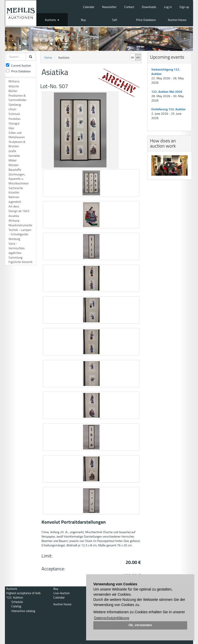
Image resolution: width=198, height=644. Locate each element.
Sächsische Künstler (16, 190)
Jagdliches (15, 253)
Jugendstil (15, 202)
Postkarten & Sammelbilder (18, 98)
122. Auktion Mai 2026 (167, 92)
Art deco (14, 206)
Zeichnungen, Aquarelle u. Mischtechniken (19, 179)
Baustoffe (15, 170)
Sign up (184, 7)
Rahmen (14, 197)
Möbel (13, 160)
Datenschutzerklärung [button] (112, 618)
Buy (83, 20)
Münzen (14, 165)
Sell (115, 20)
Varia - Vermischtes (17, 246)
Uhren (12, 109)
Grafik (12, 151)
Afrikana (14, 220)
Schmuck (14, 114)
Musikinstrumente (20, 225)
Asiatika (14, 216)
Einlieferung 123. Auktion (168, 109)
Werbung (14, 239)
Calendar (89, 7)
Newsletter (109, 7)
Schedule (17, 602)
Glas (11, 128)
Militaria (14, 81)
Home (48, 57)
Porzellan (14, 119)
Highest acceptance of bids (23, 593)
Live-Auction (61, 593)
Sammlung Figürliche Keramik (20, 260)
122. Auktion (15, 597)
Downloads (149, 7)
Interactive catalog (23, 611)
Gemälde (14, 156)
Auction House (177, 20)
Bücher (13, 91)
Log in (168, 7)
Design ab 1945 (19, 211)
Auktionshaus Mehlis (21, 13)
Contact (129, 7)
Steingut (14, 123)
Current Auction (18, 65)
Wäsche (14, 86)
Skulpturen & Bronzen (17, 144)
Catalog (16, 606)
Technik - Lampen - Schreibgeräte (20, 232)
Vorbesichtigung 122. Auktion (166, 72)
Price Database (146, 20)
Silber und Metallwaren (17, 135)
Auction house (62, 604)
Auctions (52, 20)
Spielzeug (15, 104)
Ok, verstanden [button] (140, 625)
